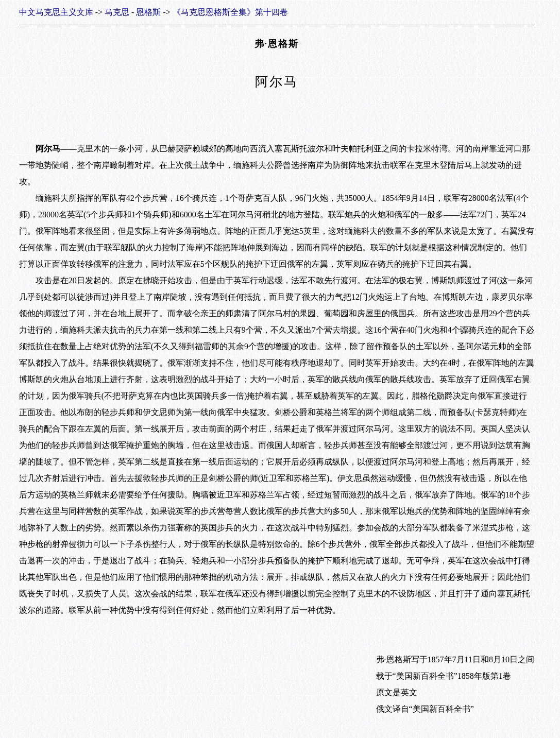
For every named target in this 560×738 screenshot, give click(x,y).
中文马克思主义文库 (56, 12)
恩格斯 (148, 12)
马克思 (117, 12)
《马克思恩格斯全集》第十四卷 (230, 12)
